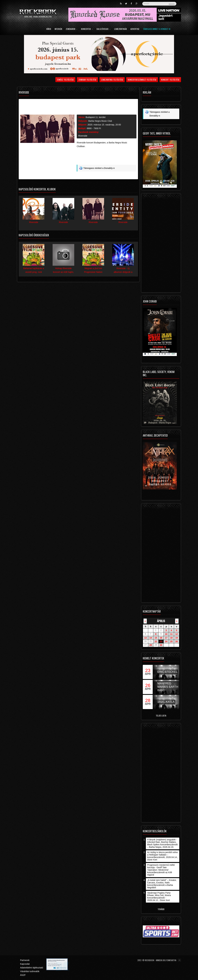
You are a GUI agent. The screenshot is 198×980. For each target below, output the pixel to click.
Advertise (135, 29)
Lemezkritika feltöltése (112, 80)
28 (151, 645)
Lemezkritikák (121, 29)
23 (161, 641)
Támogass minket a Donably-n (157, 29)
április (161, 621)
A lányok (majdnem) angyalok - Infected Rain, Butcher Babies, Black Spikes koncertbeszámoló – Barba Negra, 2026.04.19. (162, 843)
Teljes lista (161, 715)
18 (171, 638)
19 (176, 638)
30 (161, 645)
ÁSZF (23, 975)
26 (176, 641)
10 (166, 634)
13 (145, 638)
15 (156, 638)
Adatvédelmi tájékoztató (32, 968)
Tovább (161, 909)
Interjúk (58, 29)
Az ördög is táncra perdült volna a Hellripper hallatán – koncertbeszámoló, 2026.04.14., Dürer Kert (162, 856)
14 (151, 638)
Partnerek (25, 960)
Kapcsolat (25, 964)
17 (166, 638)
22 (156, 641)
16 (161, 638)
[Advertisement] (107, 157)
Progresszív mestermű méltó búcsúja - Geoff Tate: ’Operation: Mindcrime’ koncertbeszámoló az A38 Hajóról (161, 870)
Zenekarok (72, 29)
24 (166, 641)
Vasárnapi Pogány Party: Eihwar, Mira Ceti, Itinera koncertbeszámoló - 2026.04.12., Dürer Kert (159, 896)
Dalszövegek (104, 29)
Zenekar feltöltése (87, 80)
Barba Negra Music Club (100, 121)
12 (176, 634)
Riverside (83, 136)
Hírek (49, 29)
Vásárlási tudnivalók (30, 971)
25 (171, 641)
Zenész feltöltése (65, 80)
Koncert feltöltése (170, 80)
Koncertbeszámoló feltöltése (142, 80)
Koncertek (87, 29)
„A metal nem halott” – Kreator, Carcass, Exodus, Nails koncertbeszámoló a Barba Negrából (162, 884)
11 (171, 634)
